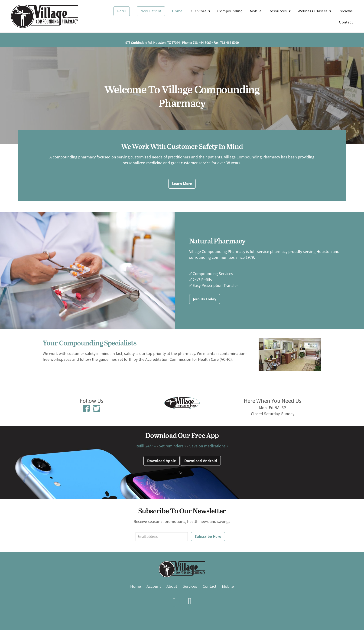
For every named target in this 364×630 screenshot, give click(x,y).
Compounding (230, 11)
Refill (122, 11)
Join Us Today (205, 299)
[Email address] (162, 537)
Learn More (182, 184)
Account (154, 586)
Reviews (346, 11)
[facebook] (174, 601)
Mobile (256, 11)
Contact (346, 22)
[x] (190, 601)
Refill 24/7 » (146, 446)
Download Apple (162, 461)
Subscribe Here (208, 536)
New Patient (151, 11)
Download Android (201, 461)
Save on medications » (209, 446)
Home (177, 11)
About (172, 586)
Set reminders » (172, 446)
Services (190, 586)
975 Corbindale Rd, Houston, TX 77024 (153, 43)
